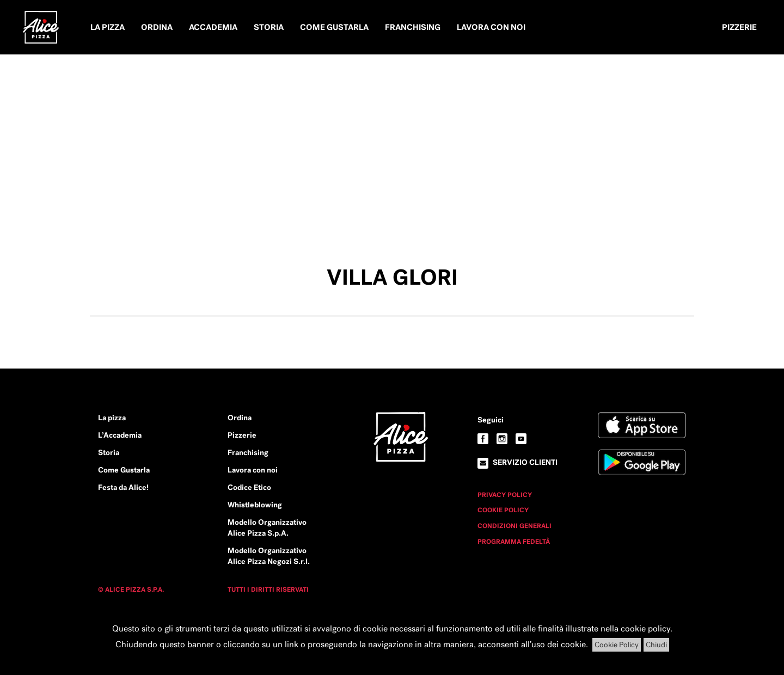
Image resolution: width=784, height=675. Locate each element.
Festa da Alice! (123, 487)
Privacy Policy (505, 495)
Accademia (213, 27)
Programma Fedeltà (514, 542)
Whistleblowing (255, 505)
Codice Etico (249, 487)
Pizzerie (739, 27)
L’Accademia (120, 435)
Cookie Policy (503, 510)
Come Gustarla (334, 27)
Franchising (413, 27)
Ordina (157, 27)
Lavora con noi (491, 27)
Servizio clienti (525, 462)
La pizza (108, 27)
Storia (269, 27)
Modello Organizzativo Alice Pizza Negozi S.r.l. (269, 556)
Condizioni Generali (514, 526)
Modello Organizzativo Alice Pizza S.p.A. (267, 527)
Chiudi (656, 645)
